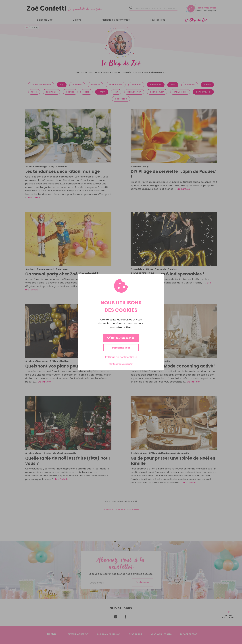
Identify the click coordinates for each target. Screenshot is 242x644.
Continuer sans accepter (121, 364)
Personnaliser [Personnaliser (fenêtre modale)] (121, 348)
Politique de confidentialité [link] (121, 357)
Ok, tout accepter (121, 338)
